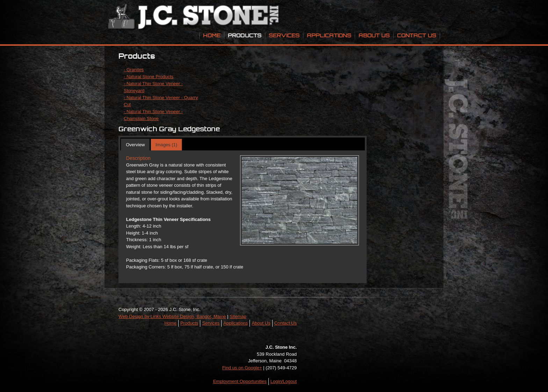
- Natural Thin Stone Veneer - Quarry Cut (161, 101)
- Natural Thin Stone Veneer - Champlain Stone (153, 115)
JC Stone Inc (194, 17)
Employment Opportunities (240, 381)
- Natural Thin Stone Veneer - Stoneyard (153, 87)
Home (212, 35)
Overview (135, 145)
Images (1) (166, 145)
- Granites (134, 70)
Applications (329, 35)
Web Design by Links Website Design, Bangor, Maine (172, 316)
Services (284, 35)
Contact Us (417, 35)
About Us (374, 35)
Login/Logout (284, 381)
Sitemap (238, 316)
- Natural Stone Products (149, 77)
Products (245, 35)
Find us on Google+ (242, 368)
